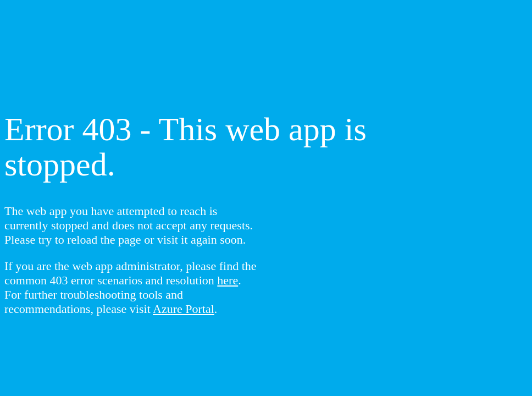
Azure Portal (184, 309)
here (228, 280)
